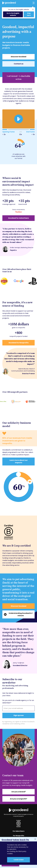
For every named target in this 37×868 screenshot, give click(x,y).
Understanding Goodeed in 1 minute (21, 614)
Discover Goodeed (19, 57)
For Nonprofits (19, 836)
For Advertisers (19, 831)
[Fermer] (35, 839)
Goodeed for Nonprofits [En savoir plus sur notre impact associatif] (19, 343)
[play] (18, 119)
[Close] (33, 10)
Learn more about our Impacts (19, 461)
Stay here (29, 14)
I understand (18, 860)
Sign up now (19, 715)
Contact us (19, 64)
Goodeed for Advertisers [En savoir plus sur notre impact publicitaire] (18, 218)
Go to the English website (13, 14)
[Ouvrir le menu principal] (32, 3)
